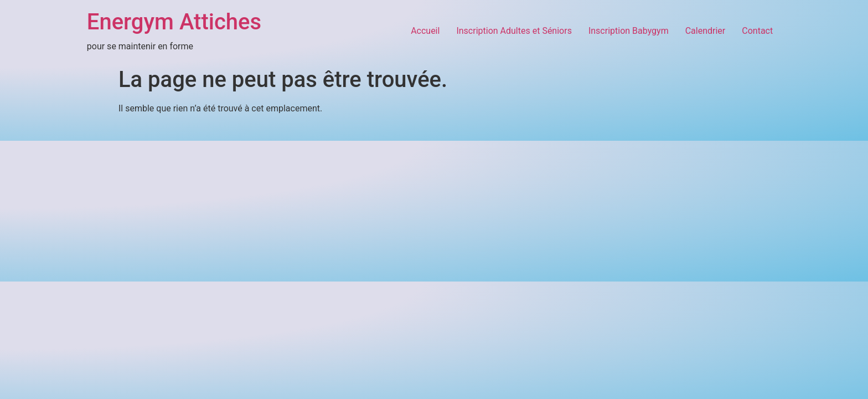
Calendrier (706, 31)
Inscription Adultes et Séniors (514, 31)
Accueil (425, 31)
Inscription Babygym (629, 31)
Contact (757, 31)
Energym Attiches (174, 22)
